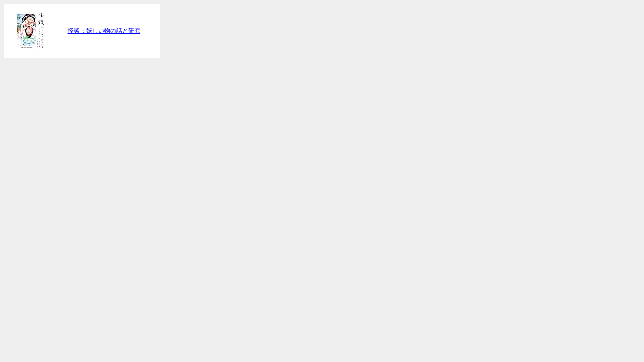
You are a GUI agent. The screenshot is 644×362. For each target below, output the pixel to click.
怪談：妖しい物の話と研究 (104, 31)
